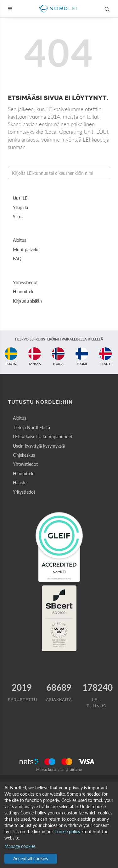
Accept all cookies (31, 858)
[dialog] (59, 825)
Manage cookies (20, 846)
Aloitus (20, 240)
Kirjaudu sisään (27, 301)
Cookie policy (67, 832)
